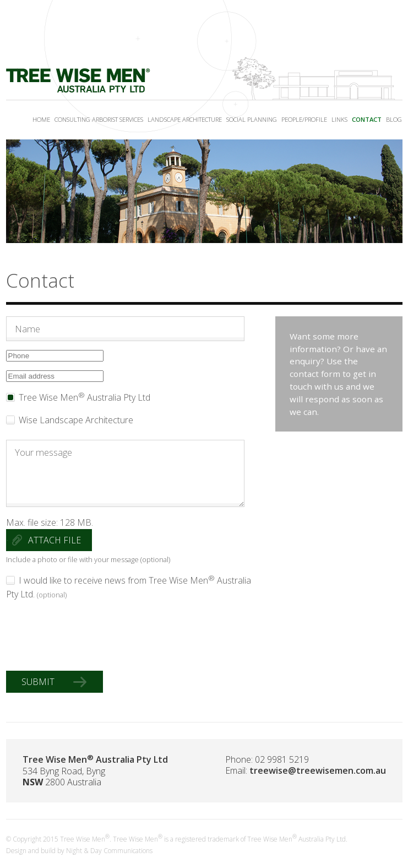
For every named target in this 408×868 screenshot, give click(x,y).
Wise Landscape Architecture (76, 420)
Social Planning (252, 119)
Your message (126, 473)
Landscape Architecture (185, 119)
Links (339, 119)
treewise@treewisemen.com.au (318, 770)
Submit (42, 682)
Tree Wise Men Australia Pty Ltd (85, 397)
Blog (394, 119)
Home (41, 119)
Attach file (55, 540)
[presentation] (90, 636)
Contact (367, 119)
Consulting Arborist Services (99, 119)
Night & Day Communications (109, 851)
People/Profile (304, 119)
